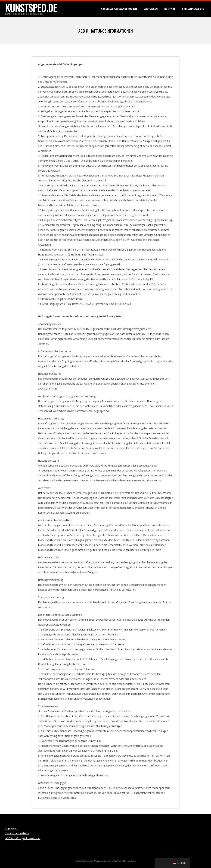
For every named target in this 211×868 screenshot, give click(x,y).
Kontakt (170, 9)
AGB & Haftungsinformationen (23, 838)
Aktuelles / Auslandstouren (119, 9)
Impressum (12, 828)
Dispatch (111, 861)
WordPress (131, 861)
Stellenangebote (193, 9)
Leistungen (151, 9)
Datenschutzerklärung (18, 833)
